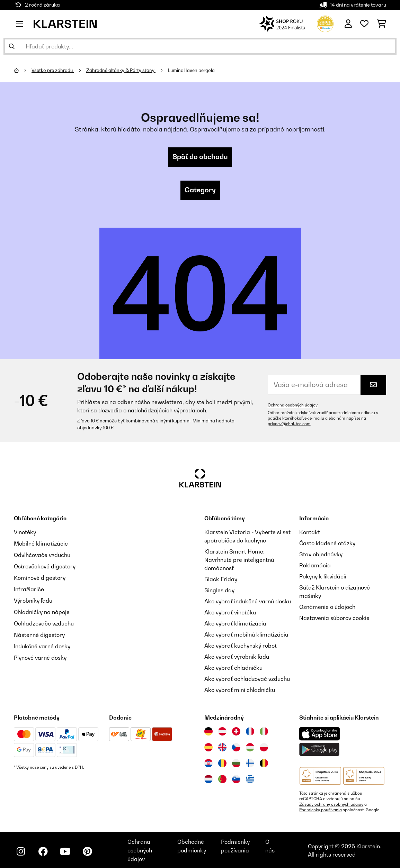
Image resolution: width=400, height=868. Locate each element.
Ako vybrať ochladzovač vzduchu (247, 679)
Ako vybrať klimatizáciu (235, 623)
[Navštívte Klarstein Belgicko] (264, 763)
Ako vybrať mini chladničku (240, 690)
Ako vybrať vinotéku (230, 612)
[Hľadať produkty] (200, 46)
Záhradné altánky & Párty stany (121, 70)
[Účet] (348, 24)
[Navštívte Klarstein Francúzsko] (250, 731)
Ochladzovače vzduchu (44, 621)
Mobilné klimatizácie (41, 543)
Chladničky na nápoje (42, 610)
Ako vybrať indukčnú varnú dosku (248, 601)
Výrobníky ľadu (33, 599)
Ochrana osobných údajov (293, 405)
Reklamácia (315, 565)
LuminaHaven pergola (191, 70)
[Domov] (23, 70)
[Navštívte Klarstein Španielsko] (208, 747)
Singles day (219, 590)
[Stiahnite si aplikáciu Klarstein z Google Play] (319, 750)
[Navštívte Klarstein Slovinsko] (236, 779)
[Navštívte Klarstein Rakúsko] (222, 731)
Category (200, 190)
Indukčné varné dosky (42, 643)
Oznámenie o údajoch (327, 607)
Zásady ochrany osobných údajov (331, 804)
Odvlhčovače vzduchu (42, 554)
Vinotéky (25, 532)
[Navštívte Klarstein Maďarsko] (250, 747)
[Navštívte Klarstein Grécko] (250, 779)
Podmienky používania (321, 810)
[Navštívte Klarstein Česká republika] (236, 747)
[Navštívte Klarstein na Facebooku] (43, 851)
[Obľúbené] (364, 24)
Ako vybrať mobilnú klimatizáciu (246, 634)
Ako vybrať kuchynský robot (241, 646)
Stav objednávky (321, 554)
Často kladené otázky (327, 543)
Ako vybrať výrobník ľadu (237, 657)
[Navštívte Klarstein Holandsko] (208, 779)
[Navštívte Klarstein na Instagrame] (21, 851)
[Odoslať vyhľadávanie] (12, 46)
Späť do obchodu (200, 157)
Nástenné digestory (39, 632)
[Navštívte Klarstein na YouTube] (65, 851)
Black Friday (221, 579)
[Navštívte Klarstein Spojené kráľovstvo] (222, 747)
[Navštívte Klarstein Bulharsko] (236, 763)
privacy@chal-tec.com (289, 424)
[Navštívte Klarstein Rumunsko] (222, 763)
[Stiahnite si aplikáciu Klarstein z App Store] (320, 734)
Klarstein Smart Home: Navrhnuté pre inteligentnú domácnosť (239, 560)
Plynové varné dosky (40, 654)
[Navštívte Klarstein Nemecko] (208, 731)
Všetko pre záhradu (53, 70)
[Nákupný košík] (381, 24)
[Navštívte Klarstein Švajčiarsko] (236, 731)
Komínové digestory (40, 576)
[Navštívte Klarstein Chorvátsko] (208, 763)
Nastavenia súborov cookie (334, 618)
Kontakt (310, 532)
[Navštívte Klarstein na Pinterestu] (87, 851)
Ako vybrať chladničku (233, 668)
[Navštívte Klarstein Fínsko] (250, 763)
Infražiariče (29, 587)
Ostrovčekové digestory (45, 565)
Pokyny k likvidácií (323, 576)
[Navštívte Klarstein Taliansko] (264, 731)
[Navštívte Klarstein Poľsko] (264, 747)
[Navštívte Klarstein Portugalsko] (222, 779)
